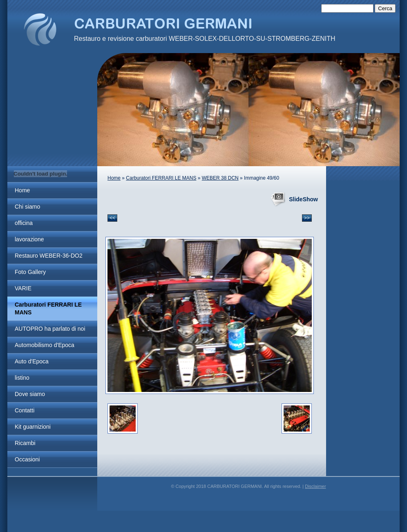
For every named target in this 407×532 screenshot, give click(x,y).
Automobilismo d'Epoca (45, 345)
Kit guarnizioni (33, 427)
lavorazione (29, 239)
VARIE (23, 288)
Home (22, 190)
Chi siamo (27, 207)
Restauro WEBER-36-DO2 (49, 256)
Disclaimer (315, 486)
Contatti (25, 410)
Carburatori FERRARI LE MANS (48, 308)
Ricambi (25, 443)
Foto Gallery (30, 272)
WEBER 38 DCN (220, 178)
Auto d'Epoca (32, 361)
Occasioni (27, 459)
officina (24, 223)
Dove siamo (30, 394)
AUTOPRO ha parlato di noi (50, 329)
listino (22, 378)
